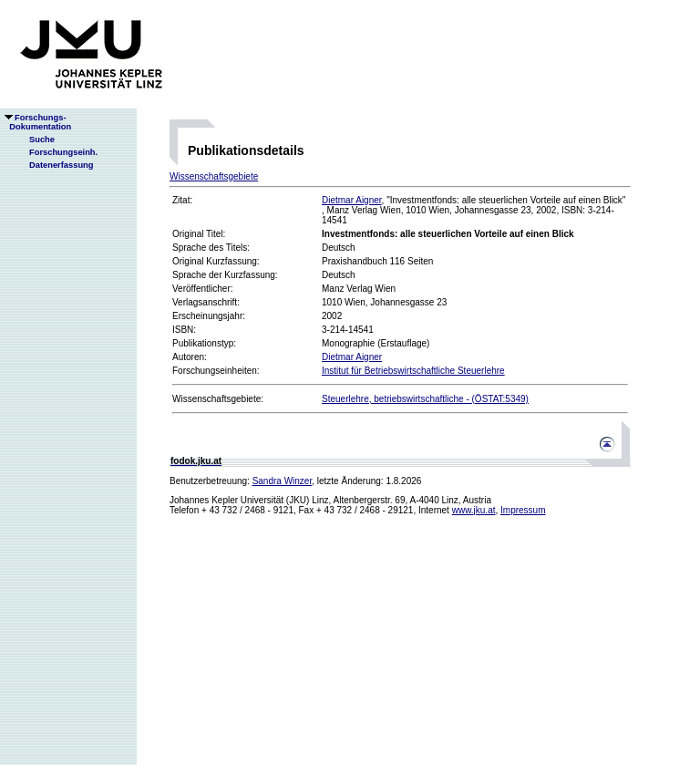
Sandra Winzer (283, 481)
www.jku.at (474, 510)
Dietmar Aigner (352, 200)
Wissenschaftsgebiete (214, 176)
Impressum (523, 510)
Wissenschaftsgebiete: (218, 399)
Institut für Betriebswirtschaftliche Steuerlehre (413, 371)
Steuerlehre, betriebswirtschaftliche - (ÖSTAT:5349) (425, 399)
